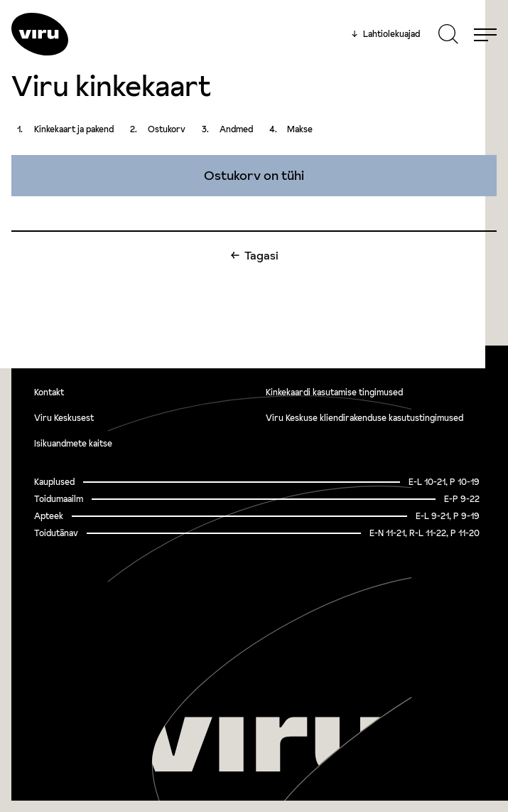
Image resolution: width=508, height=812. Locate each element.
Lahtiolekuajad (386, 34)
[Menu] (485, 34)
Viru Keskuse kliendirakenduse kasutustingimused (364, 418)
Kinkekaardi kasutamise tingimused (334, 392)
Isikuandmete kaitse (73, 443)
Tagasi (261, 255)
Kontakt (49, 392)
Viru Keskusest (64, 418)
